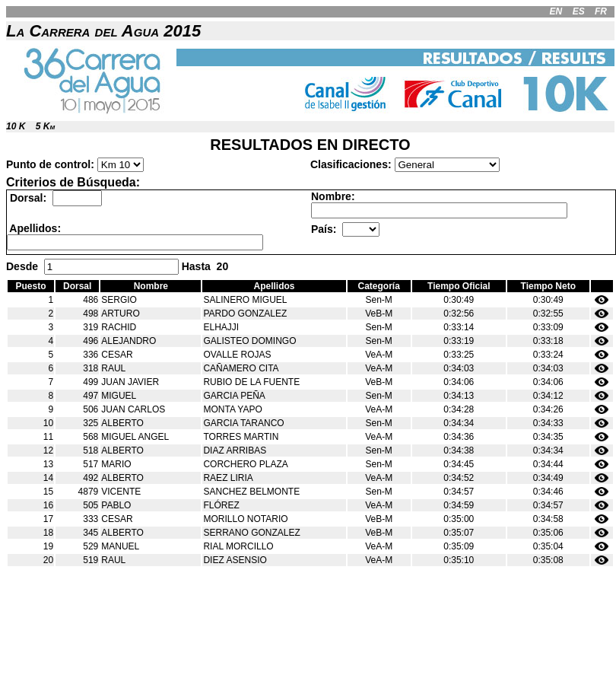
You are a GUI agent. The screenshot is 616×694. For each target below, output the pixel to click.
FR (601, 11)
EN (556, 11)
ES (579, 11)
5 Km (45, 126)
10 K (16, 126)
